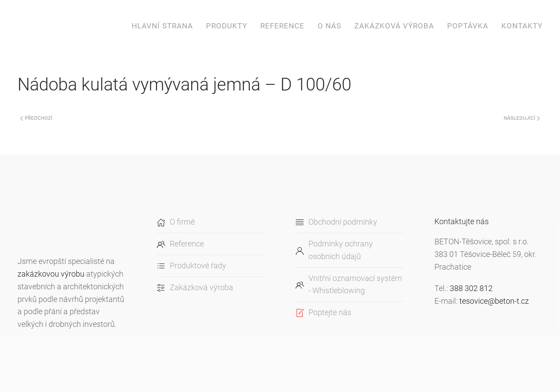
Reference (282, 26)
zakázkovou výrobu (51, 274)
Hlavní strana (162, 26)
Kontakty (522, 26)
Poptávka (468, 26)
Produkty (227, 26)
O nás (329, 26)
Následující (522, 118)
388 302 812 (471, 288)
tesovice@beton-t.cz (494, 301)
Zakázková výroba (394, 26)
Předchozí (36, 118)
